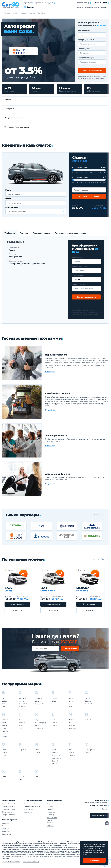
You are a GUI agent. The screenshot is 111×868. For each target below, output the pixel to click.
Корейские (6, 831)
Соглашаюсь (94, 860)
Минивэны (50, 825)
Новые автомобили (31, 804)
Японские (5, 826)
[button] (90, 515)
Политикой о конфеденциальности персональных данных (94, 852)
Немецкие (5, 829)
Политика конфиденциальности (11, 862)
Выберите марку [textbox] (14, 194)
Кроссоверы (51, 815)
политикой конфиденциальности (97, 77)
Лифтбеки (50, 809)
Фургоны (50, 823)
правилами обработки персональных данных (92, 78)
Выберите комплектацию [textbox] (17, 212)
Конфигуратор (29, 809)
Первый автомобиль (9, 807)
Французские (6, 834)
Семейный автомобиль (10, 804)
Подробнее (50, 371)
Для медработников (9, 809)
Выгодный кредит (8, 812)
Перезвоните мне (99, 815)
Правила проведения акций (31, 862)
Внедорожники (52, 817)
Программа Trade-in (9, 815)
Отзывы (105, 809)
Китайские (6, 823)
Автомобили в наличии (32, 807)
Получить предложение (92, 71)
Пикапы (49, 820)
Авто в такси (29, 812)
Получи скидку (70, 648)
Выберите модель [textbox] (14, 203)
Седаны (49, 804)
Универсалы (51, 812)
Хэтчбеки (50, 807)
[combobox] (36, 194)
